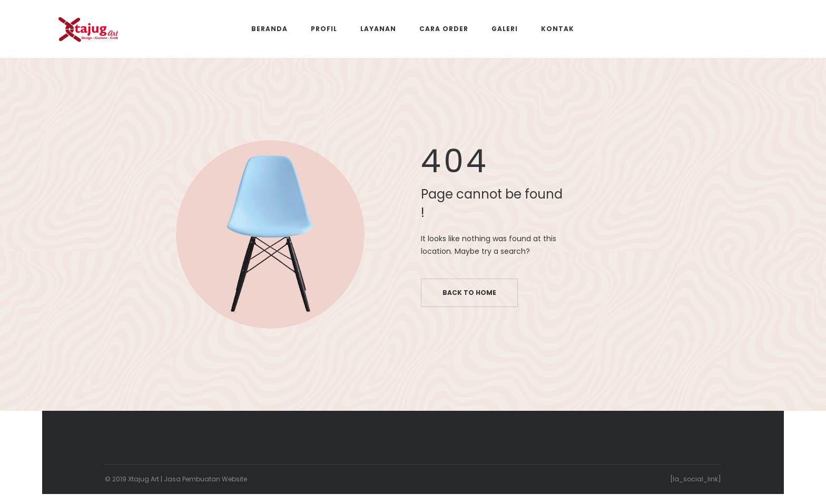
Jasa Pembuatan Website (205, 479)
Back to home (469, 293)
